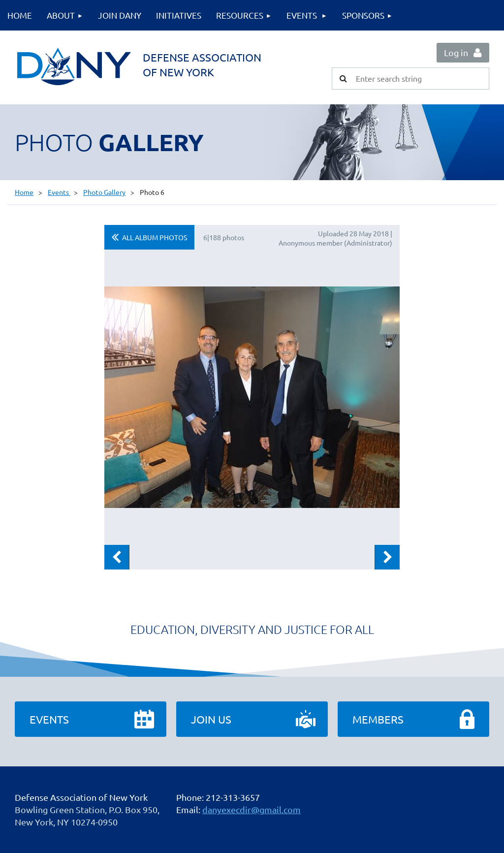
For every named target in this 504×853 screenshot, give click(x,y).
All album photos (155, 237)
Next (387, 557)
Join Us (211, 719)
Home (24, 192)
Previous (117, 557)
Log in (456, 52)
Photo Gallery (104, 192)
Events (59, 192)
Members (378, 719)
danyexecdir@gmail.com (252, 809)
